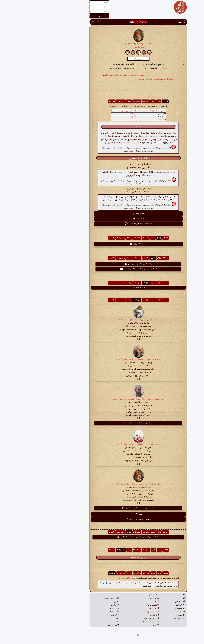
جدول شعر (144, 602)
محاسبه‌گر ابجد (117, 612)
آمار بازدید (78, 615)
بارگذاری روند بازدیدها (102, 558)
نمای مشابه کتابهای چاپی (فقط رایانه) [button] (102, 224)
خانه (146, 595)
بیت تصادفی (143, 598)
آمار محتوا (78, 609)
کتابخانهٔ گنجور (117, 605)
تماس (80, 622)
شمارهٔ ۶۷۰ (102, 48)
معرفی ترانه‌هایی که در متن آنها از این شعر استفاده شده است (102, 537)
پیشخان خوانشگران (115, 619)
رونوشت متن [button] (102, 214)
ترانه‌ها (93, 101)
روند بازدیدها (84, 101)
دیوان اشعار (104, 44)
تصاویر (117, 101)
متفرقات (93, 44)
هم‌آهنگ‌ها (100, 101)
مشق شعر (109, 101)
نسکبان (119, 625)
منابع (80, 619)
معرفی (79, 595)
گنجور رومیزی (117, 598)
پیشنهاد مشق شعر (102, 288)
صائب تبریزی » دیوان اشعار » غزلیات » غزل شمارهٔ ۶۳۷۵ (102, 484)
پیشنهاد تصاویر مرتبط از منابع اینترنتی (102, 264)
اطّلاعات (129, 101)
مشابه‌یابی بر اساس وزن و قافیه (102, 519)
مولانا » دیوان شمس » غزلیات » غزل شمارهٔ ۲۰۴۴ (102, 320)
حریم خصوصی (77, 625)
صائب (113, 44)
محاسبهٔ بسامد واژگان (102, 244)
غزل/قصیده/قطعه (98, 114)
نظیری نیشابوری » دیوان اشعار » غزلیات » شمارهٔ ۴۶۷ (102, 444)
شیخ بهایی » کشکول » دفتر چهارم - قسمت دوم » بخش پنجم (102, 399)
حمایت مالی (78, 605)
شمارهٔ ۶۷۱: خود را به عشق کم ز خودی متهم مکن (88, 75)
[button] (148, 22)
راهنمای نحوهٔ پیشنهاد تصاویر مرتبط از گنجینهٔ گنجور (102, 269)
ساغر (120, 602)
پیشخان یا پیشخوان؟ (115, 622)
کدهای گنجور (117, 595)
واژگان (122, 101)
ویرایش (94, 151)
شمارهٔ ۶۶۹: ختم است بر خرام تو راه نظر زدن (119, 79)
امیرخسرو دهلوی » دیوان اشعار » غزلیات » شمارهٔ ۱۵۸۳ (102, 359)
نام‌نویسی (108, 583)
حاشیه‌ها (75, 101)
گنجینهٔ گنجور (117, 609)
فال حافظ (144, 605)
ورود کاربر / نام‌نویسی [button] (102, 22)
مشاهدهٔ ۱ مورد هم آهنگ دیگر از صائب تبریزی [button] (102, 508)
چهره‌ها (79, 602)
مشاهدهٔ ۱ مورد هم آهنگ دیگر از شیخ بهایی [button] (102, 423)
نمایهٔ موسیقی (143, 609)
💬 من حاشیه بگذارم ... (90, 578)
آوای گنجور (118, 615)
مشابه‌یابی (144, 615)
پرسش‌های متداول (75, 598)
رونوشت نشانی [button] (102, 219)
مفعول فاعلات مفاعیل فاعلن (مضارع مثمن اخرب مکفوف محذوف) (100, 111)
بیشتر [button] (102, 514)
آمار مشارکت (77, 612)
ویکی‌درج (98, 117)
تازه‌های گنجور (143, 619)
